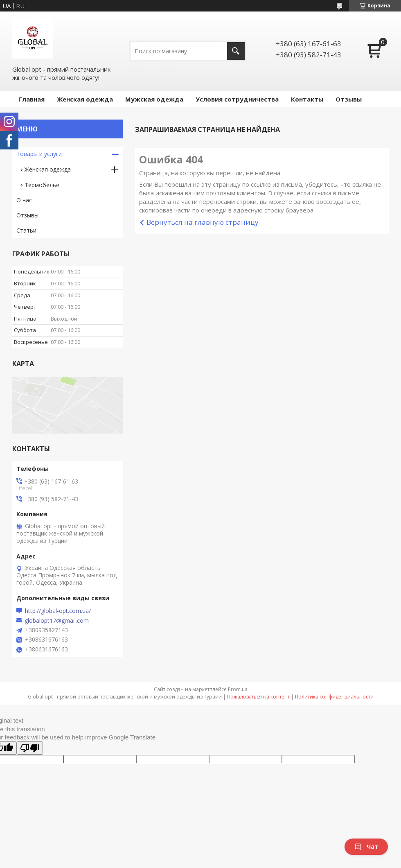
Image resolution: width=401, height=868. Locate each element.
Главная (32, 99)
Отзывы (349, 99)
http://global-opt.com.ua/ (58, 611)
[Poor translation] (30, 748)
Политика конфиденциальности (334, 697)
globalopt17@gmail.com (57, 621)
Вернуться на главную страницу (203, 222)
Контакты (307, 99)
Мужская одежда (154, 99)
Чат (366, 847)
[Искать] (236, 51)
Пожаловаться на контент (258, 697)
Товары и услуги (39, 154)
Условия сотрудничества (237, 99)
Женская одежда (85, 99)
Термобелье (42, 185)
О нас (24, 200)
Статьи (26, 230)
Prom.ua (238, 689)
